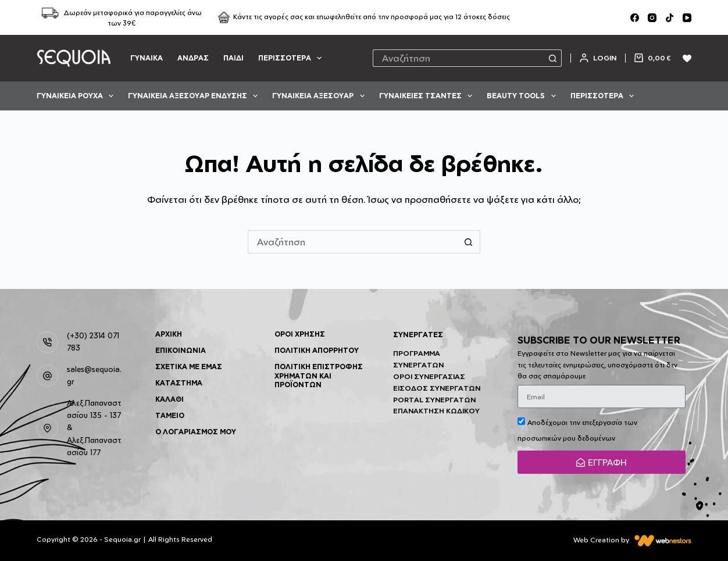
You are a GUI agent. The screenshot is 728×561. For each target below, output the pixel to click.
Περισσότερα (292, 58)
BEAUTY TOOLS (523, 96)
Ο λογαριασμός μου (196, 432)
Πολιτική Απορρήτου (317, 350)
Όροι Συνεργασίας (429, 376)
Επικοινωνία (181, 350)
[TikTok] (670, 18)
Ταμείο (170, 415)
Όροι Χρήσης (300, 334)
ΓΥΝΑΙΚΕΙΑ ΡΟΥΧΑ (77, 96)
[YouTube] (687, 18)
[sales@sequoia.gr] (48, 376)
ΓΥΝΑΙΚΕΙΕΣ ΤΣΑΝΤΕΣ (428, 96)
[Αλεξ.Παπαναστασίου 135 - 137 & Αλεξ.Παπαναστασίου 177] (48, 428)
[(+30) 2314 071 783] (48, 342)
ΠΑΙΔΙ (233, 58)
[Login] (598, 58)
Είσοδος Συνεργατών (437, 388)
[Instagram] (652, 18)
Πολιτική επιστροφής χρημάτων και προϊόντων (319, 376)
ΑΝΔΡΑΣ (193, 58)
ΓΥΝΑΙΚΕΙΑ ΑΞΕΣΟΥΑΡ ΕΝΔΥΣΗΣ (195, 96)
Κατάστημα (179, 383)
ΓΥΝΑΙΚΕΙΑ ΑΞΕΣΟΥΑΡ (320, 96)
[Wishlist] (687, 58)
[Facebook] (635, 18)
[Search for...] (459, 58)
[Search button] (553, 58)
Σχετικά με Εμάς (189, 367)
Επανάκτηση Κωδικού (436, 411)
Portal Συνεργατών (434, 400)
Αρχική (169, 334)
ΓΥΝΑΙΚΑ (147, 58)
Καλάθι (169, 399)
